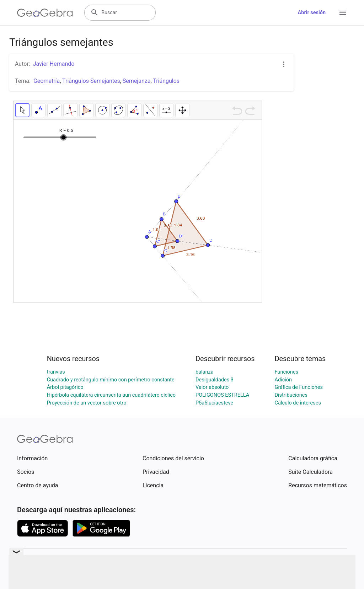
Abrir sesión (312, 13)
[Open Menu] (343, 13)
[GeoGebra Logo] (45, 13)
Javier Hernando (54, 64)
